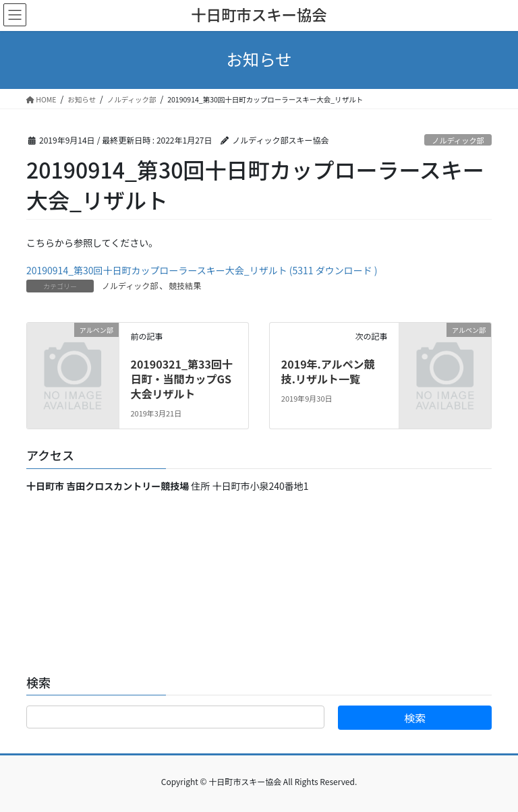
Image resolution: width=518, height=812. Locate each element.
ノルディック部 (458, 140)
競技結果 (185, 285)
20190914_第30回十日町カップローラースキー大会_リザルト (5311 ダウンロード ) (202, 270)
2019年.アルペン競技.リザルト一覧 (328, 371)
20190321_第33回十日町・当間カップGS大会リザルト (181, 379)
